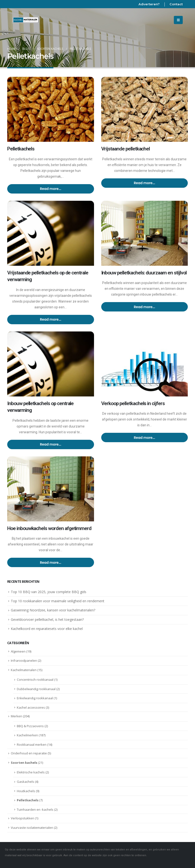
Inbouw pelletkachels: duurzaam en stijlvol (144, 273)
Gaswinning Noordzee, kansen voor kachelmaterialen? (53, 610)
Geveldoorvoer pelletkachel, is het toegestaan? (47, 619)
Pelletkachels (21, 149)
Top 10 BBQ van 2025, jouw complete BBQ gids (49, 592)
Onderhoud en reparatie (29, 753)
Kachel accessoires (31, 707)
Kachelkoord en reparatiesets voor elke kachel (47, 629)
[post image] (51, 109)
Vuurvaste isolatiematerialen (32, 828)
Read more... (51, 189)
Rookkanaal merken (32, 745)
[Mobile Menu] (178, 20)
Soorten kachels (24, 763)
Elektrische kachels (31, 772)
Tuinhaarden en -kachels (35, 810)
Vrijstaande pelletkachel (126, 149)
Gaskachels (25, 782)
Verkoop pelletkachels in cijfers (133, 403)
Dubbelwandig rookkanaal (36, 689)
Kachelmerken (27, 735)
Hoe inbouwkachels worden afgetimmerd (49, 528)
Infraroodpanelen (24, 661)
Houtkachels (26, 791)
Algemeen (18, 651)
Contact (176, 4)
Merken (16, 716)
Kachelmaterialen (24, 670)
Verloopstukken (22, 818)
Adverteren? (149, 4)
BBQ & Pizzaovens (30, 726)
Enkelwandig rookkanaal (35, 698)
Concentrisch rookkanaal (35, 680)
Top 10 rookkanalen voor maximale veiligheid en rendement (58, 601)
